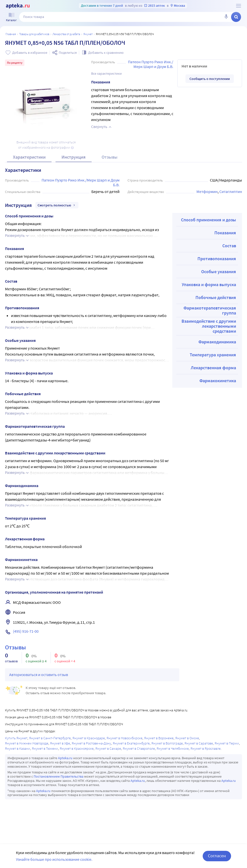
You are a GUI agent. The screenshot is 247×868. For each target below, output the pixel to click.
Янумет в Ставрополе (139, 748)
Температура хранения (213, 355)
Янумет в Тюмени (45, 748)
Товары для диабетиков (34, 34)
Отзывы (110, 157)
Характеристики (29, 157)
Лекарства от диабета (66, 34)
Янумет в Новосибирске (124, 738)
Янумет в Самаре (108, 748)
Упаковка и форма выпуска (209, 284)
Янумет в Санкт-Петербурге (50, 738)
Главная (11, 34)
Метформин (207, 191)
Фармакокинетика (218, 381)
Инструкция (74, 157)
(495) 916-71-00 (26, 631)
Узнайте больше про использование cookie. (54, 859)
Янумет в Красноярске (77, 748)
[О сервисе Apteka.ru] (239, 6)
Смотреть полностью (57, 205)
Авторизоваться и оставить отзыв (39, 675)
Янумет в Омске (187, 738)
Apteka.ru (65, 758)
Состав (229, 246)
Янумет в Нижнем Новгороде (27, 743)
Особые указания (219, 272)
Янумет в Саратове (199, 743)
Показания (225, 233)
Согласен (217, 856)
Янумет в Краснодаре (89, 738)
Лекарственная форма (213, 368)
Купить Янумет (16, 738)
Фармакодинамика (217, 342)
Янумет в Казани (18, 748)
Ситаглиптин (231, 191)
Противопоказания (217, 259)
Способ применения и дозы (209, 220)
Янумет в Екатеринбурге (131, 743)
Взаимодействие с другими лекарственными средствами (209, 326)
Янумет (88, 34)
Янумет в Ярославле (206, 748)
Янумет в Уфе (60, 743)
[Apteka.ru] (18, 6)
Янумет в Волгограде (167, 743)
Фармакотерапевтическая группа (210, 310)
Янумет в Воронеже (159, 738)
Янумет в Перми (227, 743)
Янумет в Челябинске (173, 748)
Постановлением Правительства (59, 776)
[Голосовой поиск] (226, 17)
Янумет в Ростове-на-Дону (91, 743)
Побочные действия (216, 297)
